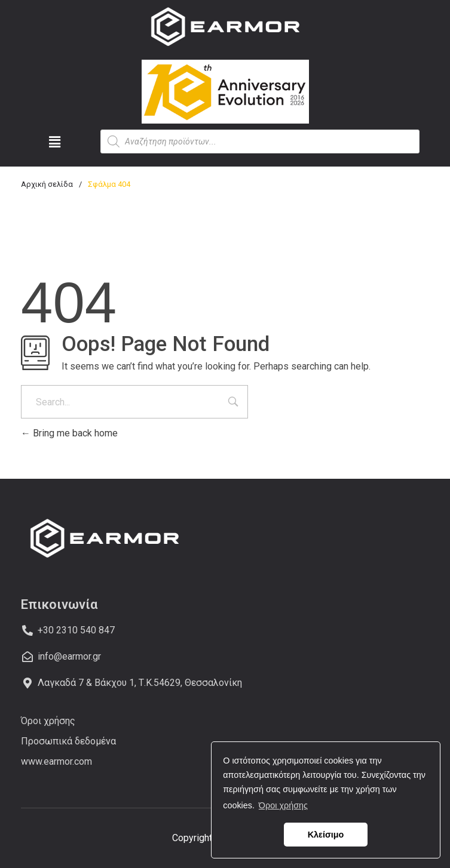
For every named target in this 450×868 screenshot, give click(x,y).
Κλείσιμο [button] (326, 835)
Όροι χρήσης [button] (283, 805)
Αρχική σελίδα (47, 184)
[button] (55, 142)
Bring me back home (69, 433)
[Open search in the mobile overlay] (260, 141)
